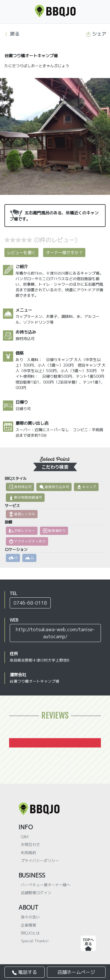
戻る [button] (12, 34)
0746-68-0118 (30, 603)
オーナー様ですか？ (64, 253)
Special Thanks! (35, 941)
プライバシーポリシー (40, 861)
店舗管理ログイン (36, 893)
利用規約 (28, 853)
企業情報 (28, 925)
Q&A (25, 837)
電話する (24, 972)
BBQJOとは (30, 933)
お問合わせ (30, 844)
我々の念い (30, 917)
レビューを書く (21, 253)
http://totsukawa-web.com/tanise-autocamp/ (55, 633)
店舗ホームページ (76, 972)
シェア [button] (96, 34)
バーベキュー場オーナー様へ (46, 885)
